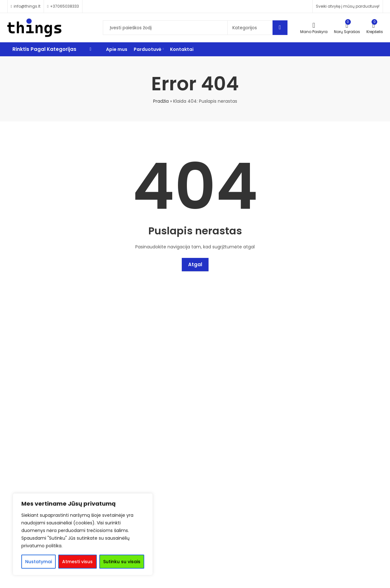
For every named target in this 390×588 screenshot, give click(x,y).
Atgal (195, 264)
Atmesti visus (77, 562)
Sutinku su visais (122, 562)
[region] (83, 534)
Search (280, 28)
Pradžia (161, 101)
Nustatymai (39, 562)
